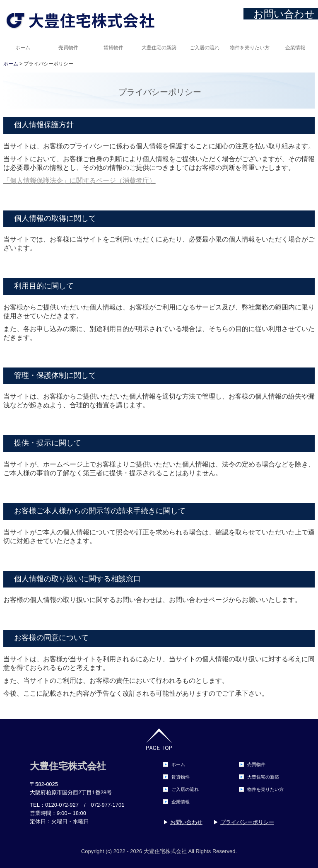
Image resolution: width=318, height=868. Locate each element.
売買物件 (68, 48)
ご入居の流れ (205, 48)
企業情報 (295, 48)
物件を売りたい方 (250, 48)
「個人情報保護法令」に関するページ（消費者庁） (79, 180)
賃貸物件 (113, 48)
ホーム (23, 48)
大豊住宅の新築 (159, 48)
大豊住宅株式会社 (68, 766)
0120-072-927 (62, 805)
